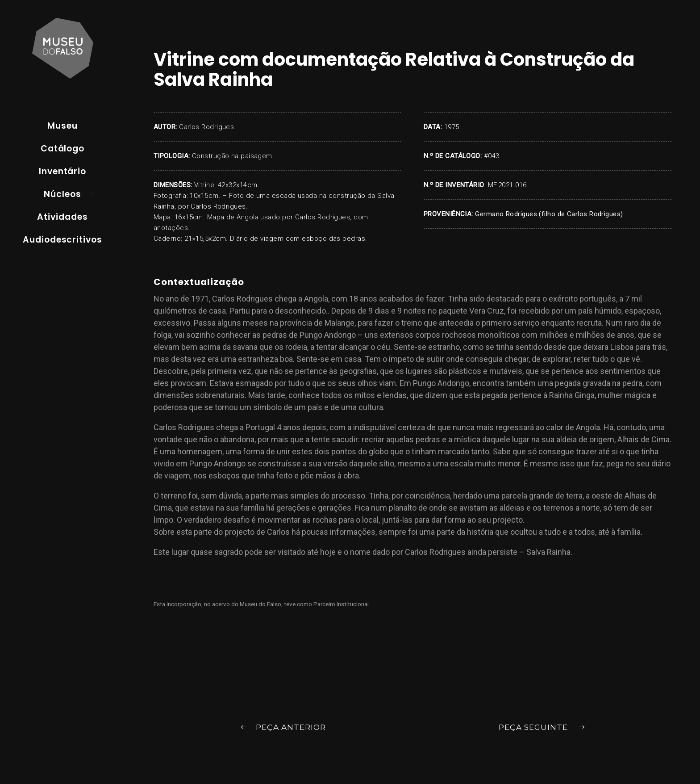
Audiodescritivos (62, 240)
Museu (62, 126)
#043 (492, 156)
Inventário (63, 171)
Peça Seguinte (542, 728)
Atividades (62, 217)
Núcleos (62, 194)
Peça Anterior (283, 728)
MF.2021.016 (507, 185)
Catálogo (63, 149)
